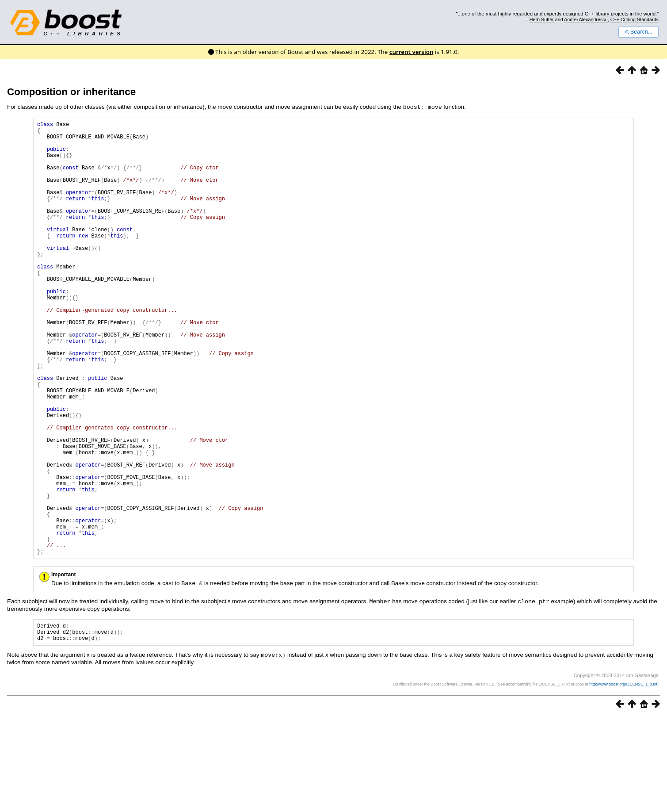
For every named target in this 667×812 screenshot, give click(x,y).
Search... (638, 32)
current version (412, 52)
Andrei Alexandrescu (586, 19)
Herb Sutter (542, 19)
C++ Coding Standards (635, 19)
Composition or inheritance (71, 92)
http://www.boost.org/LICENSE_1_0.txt (623, 779)
